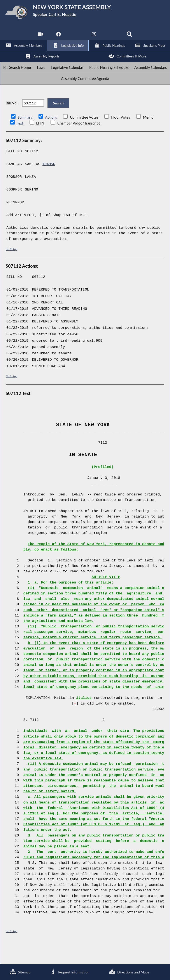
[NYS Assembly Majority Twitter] (76, 37)
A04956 (49, 183)
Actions (52, 136)
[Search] (130, 37)
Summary (25, 136)
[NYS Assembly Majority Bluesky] (112, 37)
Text (20, 142)
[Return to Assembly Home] (85, 13)
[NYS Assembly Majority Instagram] (94, 37)
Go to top (12, 268)
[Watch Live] (40, 37)
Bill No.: (12, 119)
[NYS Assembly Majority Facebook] (58, 37)
